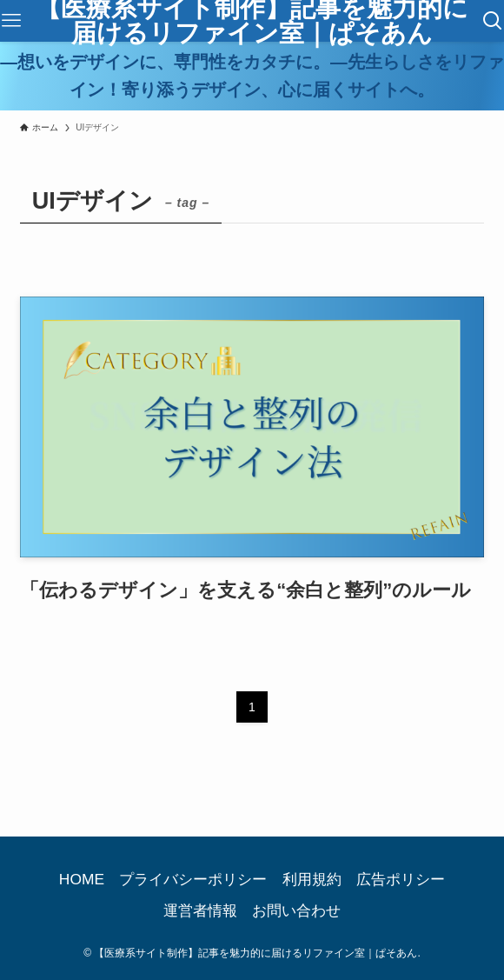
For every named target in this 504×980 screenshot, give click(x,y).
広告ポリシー (401, 879)
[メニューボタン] (11, 21)
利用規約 (312, 879)
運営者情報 (200, 910)
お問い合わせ (296, 910)
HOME (82, 879)
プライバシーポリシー (193, 879)
